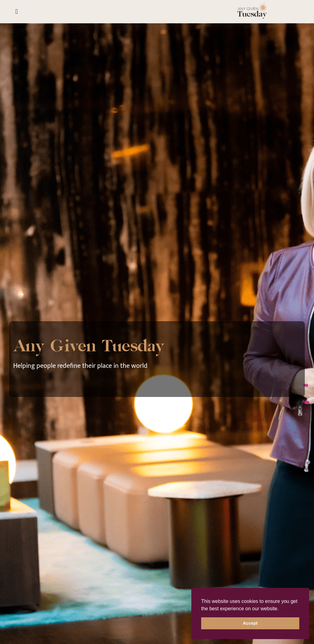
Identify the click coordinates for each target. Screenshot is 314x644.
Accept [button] (250, 623)
